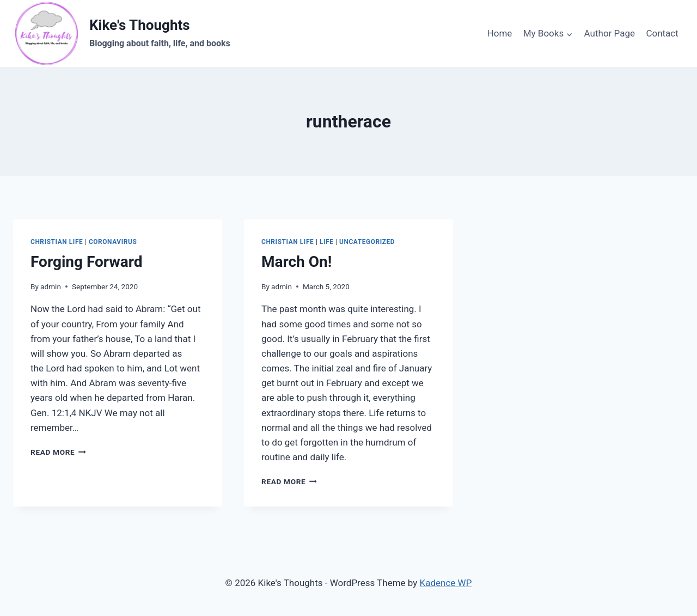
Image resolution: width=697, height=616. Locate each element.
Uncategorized (367, 242)
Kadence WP (446, 583)
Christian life (57, 242)
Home (500, 33)
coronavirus (113, 242)
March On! (296, 262)
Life (327, 242)
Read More (58, 452)
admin (51, 286)
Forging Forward (87, 262)
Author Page (610, 33)
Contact (662, 33)
